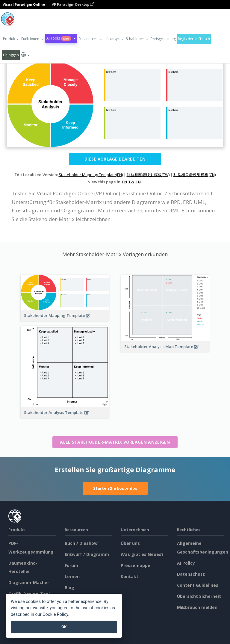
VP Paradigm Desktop (73, 4)
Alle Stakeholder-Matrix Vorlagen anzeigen (115, 442)
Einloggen (11, 55)
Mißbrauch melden (197, 607)
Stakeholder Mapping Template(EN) (91, 175)
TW (131, 182)
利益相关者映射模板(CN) (195, 175)
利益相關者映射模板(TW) (148, 175)
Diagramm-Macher (29, 582)
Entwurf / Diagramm (87, 554)
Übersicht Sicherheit (199, 596)
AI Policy (186, 563)
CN (138, 182)
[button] (32, 39)
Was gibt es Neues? (142, 554)
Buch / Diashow (81, 543)
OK (64, 627)
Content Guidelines (198, 585)
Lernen (72, 576)
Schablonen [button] (137, 39)
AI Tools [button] (61, 38)
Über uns (130, 543)
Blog (69, 588)
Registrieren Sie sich (194, 39)
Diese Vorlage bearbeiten (115, 159)
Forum (71, 565)
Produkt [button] (11, 39)
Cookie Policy (55, 614)
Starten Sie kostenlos (115, 488)
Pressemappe (136, 565)
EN (125, 182)
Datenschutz (191, 574)
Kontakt (130, 576)
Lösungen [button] (114, 39)
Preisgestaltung (163, 39)
